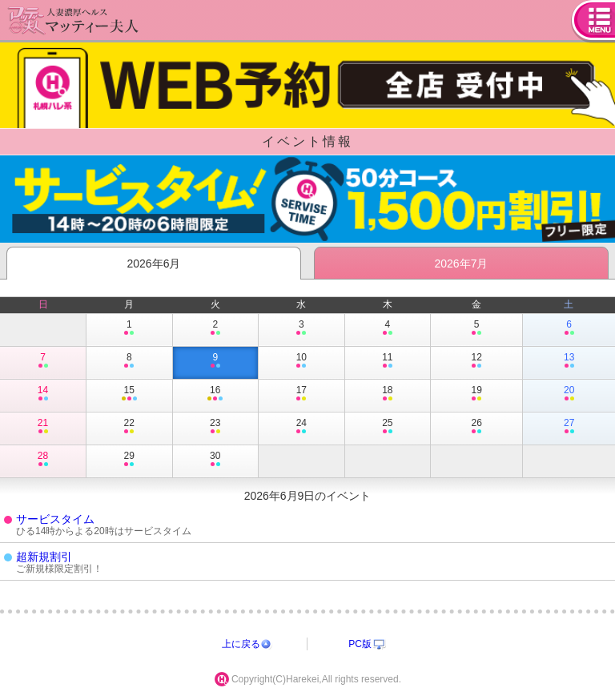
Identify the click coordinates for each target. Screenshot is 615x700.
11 (388, 361)
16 (216, 394)
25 (388, 427)
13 (569, 361)
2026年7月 (462, 264)
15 (129, 394)
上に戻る (241, 644)
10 (301, 361)
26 (476, 427)
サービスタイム (55, 519)
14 (43, 394)
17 (301, 394)
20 (569, 394)
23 (216, 427)
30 (216, 460)
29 (129, 460)
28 (43, 460)
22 (129, 427)
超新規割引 (44, 557)
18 (388, 394)
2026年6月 (154, 264)
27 (569, 427)
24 (301, 427)
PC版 (360, 644)
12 (476, 361)
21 (43, 427)
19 (476, 394)
